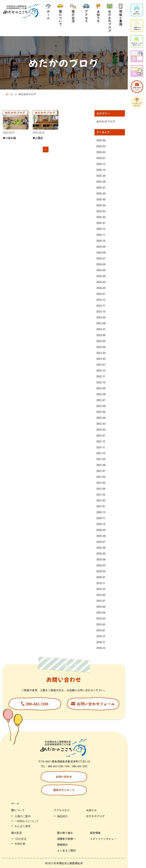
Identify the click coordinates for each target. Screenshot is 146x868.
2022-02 (101, 429)
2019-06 (101, 607)
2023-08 (101, 323)
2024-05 (101, 270)
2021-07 (101, 471)
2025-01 (101, 223)
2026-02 (101, 152)
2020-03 (101, 565)
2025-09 (101, 176)
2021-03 (101, 494)
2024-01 (101, 294)
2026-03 (101, 146)
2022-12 (101, 370)
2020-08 (101, 536)
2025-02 (101, 217)
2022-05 (101, 412)
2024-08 (101, 252)
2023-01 (101, 364)
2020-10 (101, 524)
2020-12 (101, 512)
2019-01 (101, 630)
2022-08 (101, 394)
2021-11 (101, 447)
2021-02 (101, 500)
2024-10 (101, 241)
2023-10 (101, 311)
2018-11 (101, 642)
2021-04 (101, 488)
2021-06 (101, 477)
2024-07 (101, 258)
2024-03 (101, 282)
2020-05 (101, 553)
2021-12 (101, 441)
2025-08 (101, 181)
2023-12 (101, 300)
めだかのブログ (106, 121)
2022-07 (101, 400)
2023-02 (101, 359)
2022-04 (101, 418)
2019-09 (101, 595)
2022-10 (101, 382)
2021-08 (101, 465)
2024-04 (101, 276)
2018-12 (101, 636)
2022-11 (101, 376)
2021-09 (101, 459)
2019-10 (101, 589)
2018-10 (101, 648)
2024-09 (101, 246)
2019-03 (101, 618)
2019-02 (101, 624)
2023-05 (101, 341)
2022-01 (101, 435)
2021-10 (101, 453)
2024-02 (101, 288)
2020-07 (101, 542)
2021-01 (101, 506)
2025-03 (101, 211)
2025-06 (101, 193)
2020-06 (101, 547)
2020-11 (101, 518)
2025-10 (101, 170)
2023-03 (101, 353)
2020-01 (101, 577)
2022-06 (101, 406)
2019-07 (101, 601)
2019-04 (101, 612)
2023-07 (101, 329)
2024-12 (101, 229)
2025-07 (101, 187)
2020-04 (101, 559)
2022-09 (101, 388)
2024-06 (101, 264)
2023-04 (101, 347)
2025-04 (101, 205)
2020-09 (101, 530)
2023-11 (101, 305)
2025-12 (101, 164)
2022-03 (101, 424)
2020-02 (101, 571)
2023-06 (101, 335)
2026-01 (101, 158)
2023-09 (101, 317)
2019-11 (101, 583)
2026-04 (101, 140)
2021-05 (101, 483)
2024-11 (101, 235)
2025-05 (101, 199)
